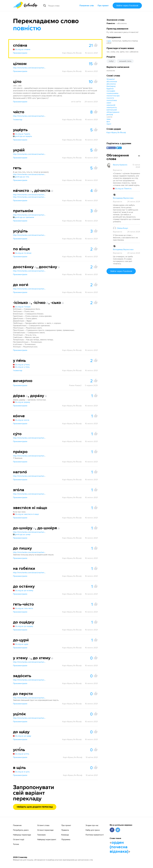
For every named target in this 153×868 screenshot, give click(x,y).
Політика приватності (95, 835)
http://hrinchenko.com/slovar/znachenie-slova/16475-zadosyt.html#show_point (29, 680)
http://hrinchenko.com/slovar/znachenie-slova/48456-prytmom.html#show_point (29, 215)
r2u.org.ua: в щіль (21, 772)
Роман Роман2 (75, 385)
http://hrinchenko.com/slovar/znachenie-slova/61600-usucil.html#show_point (29, 235)
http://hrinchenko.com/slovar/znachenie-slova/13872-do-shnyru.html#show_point (29, 532)
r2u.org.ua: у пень (21, 367)
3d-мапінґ (111, 79)
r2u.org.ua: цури (21, 644)
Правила (65, 830)
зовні (109, 103)
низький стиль (125, 61)
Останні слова (43, 825)
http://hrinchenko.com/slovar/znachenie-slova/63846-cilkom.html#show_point (29, 68)
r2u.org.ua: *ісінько (22, 307)
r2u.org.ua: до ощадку (23, 626)
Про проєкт (103, 5)
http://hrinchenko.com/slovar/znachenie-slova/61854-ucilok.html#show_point (29, 718)
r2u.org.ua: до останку (23, 590)
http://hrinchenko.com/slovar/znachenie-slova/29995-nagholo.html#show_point (29, 476)
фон (108, 121)
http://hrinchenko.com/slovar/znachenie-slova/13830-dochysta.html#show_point (29, 197)
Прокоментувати (20, 53)
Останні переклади (45, 830)
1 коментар (18, 119)
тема (109, 119)
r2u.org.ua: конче (21, 420)
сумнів (109, 117)
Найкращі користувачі (47, 839)
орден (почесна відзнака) (119, 847)
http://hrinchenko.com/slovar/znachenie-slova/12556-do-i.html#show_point (29, 289)
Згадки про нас (92, 825)
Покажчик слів (87, 5)
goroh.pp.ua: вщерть (22, 136)
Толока (16, 844)
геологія (110, 98)
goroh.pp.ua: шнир (22, 534)
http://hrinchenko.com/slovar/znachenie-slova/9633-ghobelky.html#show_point (29, 572)
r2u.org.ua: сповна (22, 49)
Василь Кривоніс (120, 165)
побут (111, 61)
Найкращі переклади (22, 835)
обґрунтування (113, 112)
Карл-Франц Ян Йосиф (116, 132)
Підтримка (66, 839)
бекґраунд (111, 86)
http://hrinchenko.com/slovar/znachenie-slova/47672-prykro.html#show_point (29, 456)
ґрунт (109, 124)
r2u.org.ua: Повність (122, 188)
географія (111, 91)
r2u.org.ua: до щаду (22, 736)
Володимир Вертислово (123, 198)
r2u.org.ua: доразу (22, 402)
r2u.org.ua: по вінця (22, 253)
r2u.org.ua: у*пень (21, 365)
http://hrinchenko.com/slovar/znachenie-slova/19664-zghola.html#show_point (29, 494)
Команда (65, 835)
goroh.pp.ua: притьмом (24, 217)
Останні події (19, 839)
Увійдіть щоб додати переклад (35, 807)
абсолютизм (112, 81)
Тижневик (41, 835)
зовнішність (112, 107)
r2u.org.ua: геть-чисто (23, 608)
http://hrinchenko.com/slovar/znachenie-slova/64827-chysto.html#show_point (29, 116)
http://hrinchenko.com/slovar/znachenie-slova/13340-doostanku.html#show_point (29, 271)
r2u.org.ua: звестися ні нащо (26, 514)
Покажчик (17, 825)
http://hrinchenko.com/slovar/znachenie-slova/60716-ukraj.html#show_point (29, 154)
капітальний (112, 110)
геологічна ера (113, 96)
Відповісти (118, 170)
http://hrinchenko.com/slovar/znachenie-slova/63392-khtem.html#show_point (29, 662)
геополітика (112, 100)
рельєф (110, 114)
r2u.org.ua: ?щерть (22, 134)
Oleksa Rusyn (122, 228)
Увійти (127, 5)
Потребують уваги (21, 830)
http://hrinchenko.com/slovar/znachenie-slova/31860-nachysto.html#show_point (29, 195)
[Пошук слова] (63, 6)
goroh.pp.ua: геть (21, 177)
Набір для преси (93, 830)
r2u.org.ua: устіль (21, 754)
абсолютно (111, 84)
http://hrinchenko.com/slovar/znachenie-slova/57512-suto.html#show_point (29, 438)
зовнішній (111, 105)
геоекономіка (112, 93)
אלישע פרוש (76, 102)
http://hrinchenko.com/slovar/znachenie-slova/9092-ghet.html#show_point (29, 174)
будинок (110, 89)
